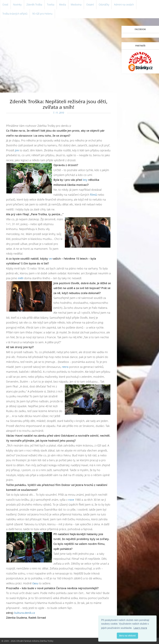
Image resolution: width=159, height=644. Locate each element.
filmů (93, 195)
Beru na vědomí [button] (127, 636)
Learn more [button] (140, 628)
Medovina (76, 5)
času (35, 583)
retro (65, 367)
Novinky (17, 5)
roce (71, 500)
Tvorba (51, 5)
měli (21, 278)
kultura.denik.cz (24, 613)
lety (85, 180)
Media (62, 5)
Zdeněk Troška (34, 5)
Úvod (5, 5)
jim (17, 150)
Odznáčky (104, 5)
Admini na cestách (124, 5)
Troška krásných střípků (15, 14)
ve (50, 259)
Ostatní (90, 5)
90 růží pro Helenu (42, 14)
